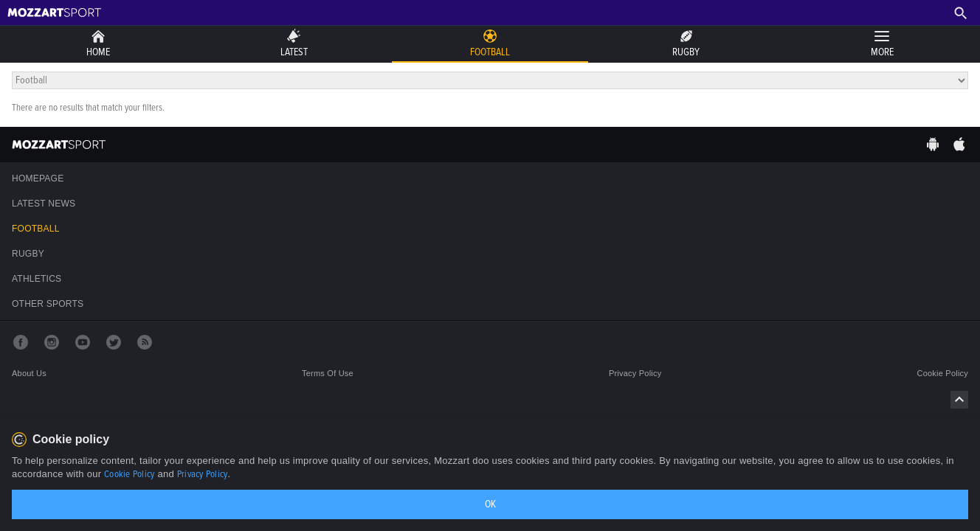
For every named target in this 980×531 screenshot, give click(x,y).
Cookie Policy (129, 474)
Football (36, 229)
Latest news (44, 204)
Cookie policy (942, 373)
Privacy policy (635, 373)
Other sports (48, 304)
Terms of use (328, 373)
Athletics (37, 279)
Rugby (28, 254)
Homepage (38, 178)
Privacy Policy (203, 474)
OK (490, 504)
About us (29, 373)
